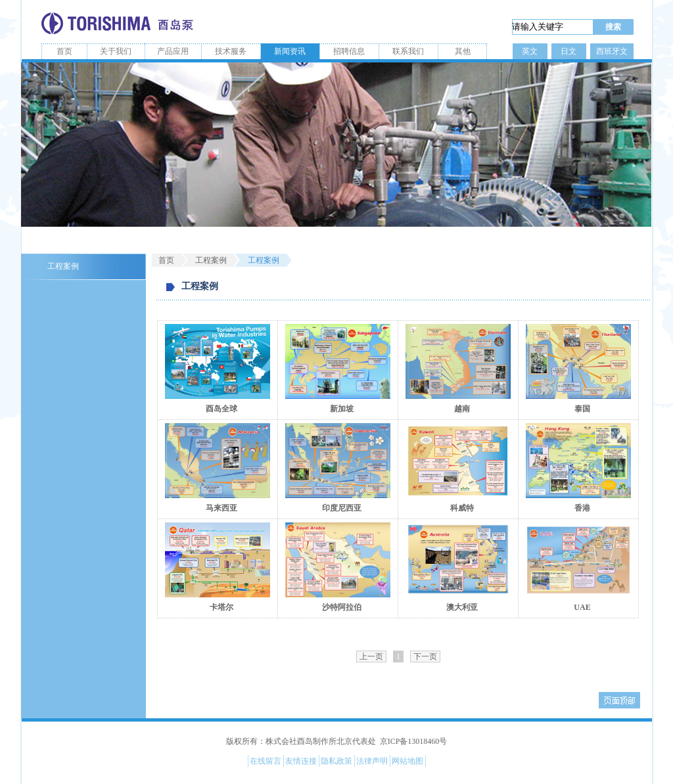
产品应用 (173, 51)
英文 (530, 51)
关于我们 (116, 51)
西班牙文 (612, 51)
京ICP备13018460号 (414, 741)
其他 (463, 51)
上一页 (371, 657)
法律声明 (372, 761)
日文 (569, 51)
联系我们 (408, 51)
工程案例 (63, 266)
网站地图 (407, 761)
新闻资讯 (290, 51)
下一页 (425, 657)
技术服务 (231, 51)
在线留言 (266, 761)
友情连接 (301, 761)
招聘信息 (349, 51)
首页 (64, 51)
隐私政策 (336, 761)
